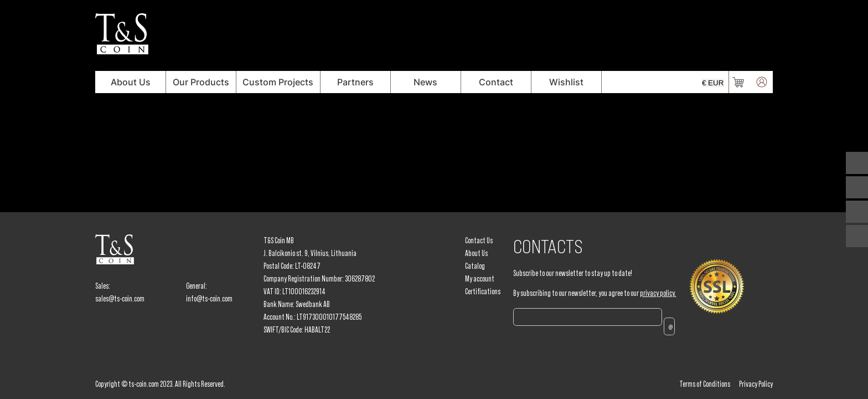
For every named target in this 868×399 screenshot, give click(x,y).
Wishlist (566, 82)
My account (480, 279)
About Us (131, 82)
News (425, 82)
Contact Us (479, 241)
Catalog (475, 266)
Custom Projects (278, 82)
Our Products (201, 82)
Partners (355, 82)
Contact (496, 82)
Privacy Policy (756, 384)
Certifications (483, 291)
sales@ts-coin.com (120, 299)
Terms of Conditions (705, 384)
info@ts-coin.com (209, 299)
